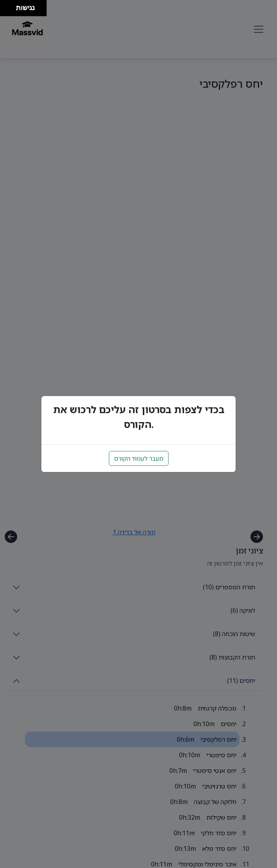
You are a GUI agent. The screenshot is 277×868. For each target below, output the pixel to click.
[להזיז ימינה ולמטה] (10, 10)
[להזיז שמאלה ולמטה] (6, 10)
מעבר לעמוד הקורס (139, 458)
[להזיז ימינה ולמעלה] (10, 6)
